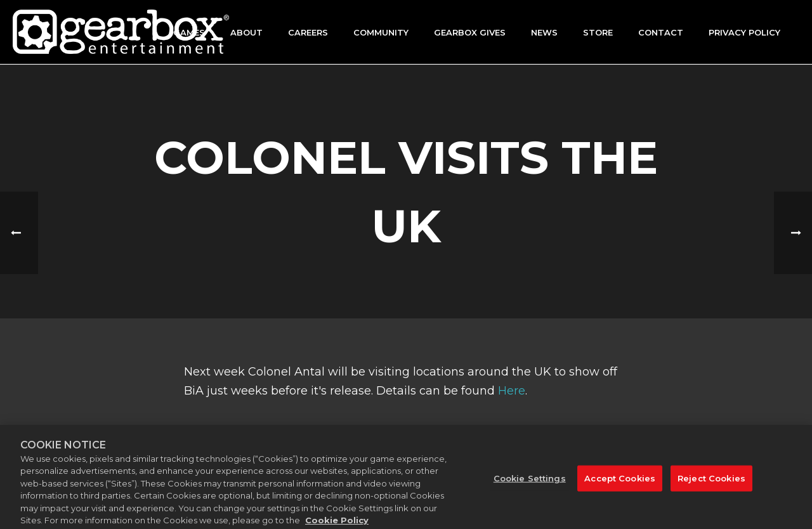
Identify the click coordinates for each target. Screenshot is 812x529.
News (544, 32)
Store (598, 32)
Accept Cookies (620, 484)
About (246, 32)
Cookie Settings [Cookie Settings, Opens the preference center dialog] (530, 484)
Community (381, 32)
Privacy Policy (744, 32)
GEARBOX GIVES (470, 32)
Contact (661, 32)
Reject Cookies (711, 484)
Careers (308, 32)
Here (512, 391)
